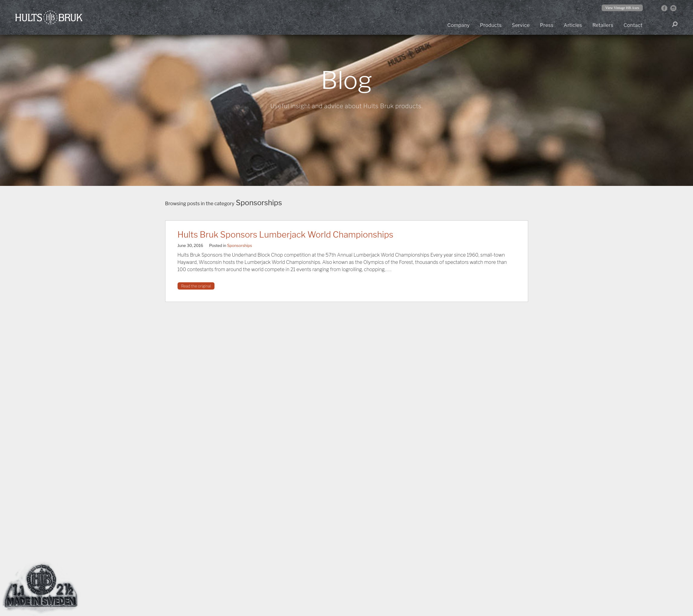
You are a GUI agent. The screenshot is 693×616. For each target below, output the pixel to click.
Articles (573, 25)
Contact (633, 25)
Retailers (603, 25)
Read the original (196, 286)
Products (491, 25)
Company (459, 25)
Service (521, 25)
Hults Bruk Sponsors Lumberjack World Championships (286, 235)
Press (547, 25)
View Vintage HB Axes (622, 8)
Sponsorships (240, 245)
